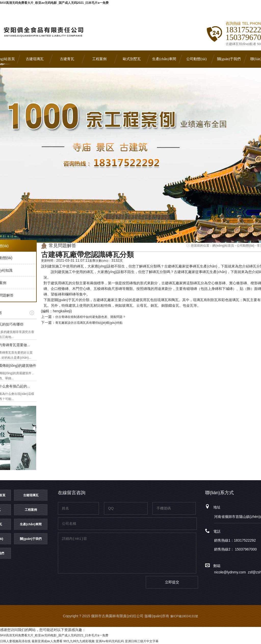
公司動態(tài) (196, 59)
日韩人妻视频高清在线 (15, 641)
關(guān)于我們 (229, 59)
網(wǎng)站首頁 (223, 246)
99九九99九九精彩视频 (79, 641)
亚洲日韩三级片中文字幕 (142, 641)
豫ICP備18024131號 (184, 616)
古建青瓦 (67, 59)
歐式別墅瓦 (132, 59)
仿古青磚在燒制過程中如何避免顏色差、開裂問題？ (90, 317)
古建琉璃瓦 (35, 59)
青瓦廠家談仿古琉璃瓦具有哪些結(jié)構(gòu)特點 (89, 323)
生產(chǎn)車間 (164, 59)
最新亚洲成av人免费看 (47, 641)
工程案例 (99, 59)
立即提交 (172, 582)
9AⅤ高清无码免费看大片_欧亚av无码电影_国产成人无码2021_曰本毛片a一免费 (54, 3)
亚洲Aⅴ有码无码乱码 (110, 641)
